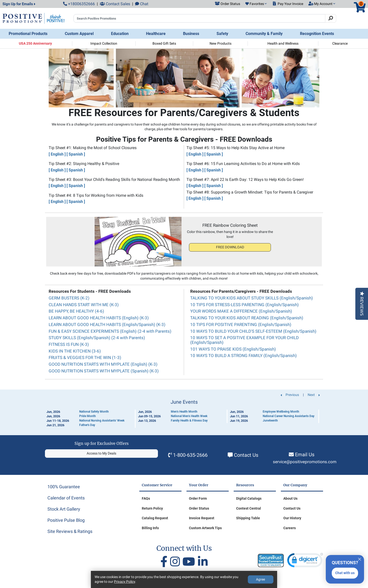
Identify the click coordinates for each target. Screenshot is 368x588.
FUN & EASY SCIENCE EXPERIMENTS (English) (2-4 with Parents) (110, 331)
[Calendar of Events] (184, 413)
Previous (290, 395)
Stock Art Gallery (64, 509)
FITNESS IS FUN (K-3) (69, 344)
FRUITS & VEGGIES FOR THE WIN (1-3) (85, 358)
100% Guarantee (64, 487)
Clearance (340, 43)
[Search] (331, 18)
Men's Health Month (184, 412)
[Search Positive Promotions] (199, 18)
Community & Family (264, 34)
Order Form (198, 498)
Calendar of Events (66, 498)
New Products (221, 43)
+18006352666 (79, 4)
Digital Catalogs (249, 498)
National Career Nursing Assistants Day (289, 416)
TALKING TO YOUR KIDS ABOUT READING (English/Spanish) (247, 318)
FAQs (146, 498)
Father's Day (87, 425)
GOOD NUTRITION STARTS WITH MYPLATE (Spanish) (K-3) (104, 371)
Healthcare (156, 34)
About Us (290, 498)
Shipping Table (248, 518)
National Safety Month (94, 412)
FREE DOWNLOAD (230, 247)
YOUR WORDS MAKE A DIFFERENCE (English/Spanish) (241, 311)
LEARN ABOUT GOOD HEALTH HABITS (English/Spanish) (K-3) (107, 325)
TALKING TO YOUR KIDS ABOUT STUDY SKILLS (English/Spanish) (252, 298)
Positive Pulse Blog (66, 520)
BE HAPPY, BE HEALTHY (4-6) (76, 311)
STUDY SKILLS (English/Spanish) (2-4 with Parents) (97, 338)
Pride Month (88, 416)
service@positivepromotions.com (305, 462)
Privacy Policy (125, 582)
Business (191, 34)
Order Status (199, 508)
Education (120, 34)
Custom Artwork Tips (205, 528)
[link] (305, 561)
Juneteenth (270, 421)
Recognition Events (317, 34)
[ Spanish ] (76, 154)
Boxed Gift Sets (164, 43)
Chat (142, 4)
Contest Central (249, 508)
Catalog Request (155, 518)
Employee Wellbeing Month (281, 412)
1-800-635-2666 (190, 455)
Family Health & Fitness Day (189, 421)
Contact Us (246, 455)
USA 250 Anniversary (35, 43)
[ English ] (57, 154)
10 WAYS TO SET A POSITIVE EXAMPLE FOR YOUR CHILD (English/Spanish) (244, 340)
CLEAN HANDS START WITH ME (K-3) (84, 305)
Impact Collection (104, 43)
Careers (290, 528)
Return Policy (152, 508)
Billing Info (150, 528)
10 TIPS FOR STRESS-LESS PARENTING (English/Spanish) (244, 305)
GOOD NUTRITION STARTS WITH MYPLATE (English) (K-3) (103, 364)
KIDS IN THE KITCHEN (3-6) (75, 351)
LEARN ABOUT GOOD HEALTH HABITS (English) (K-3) (99, 318)
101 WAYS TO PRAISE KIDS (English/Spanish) (233, 349)
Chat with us (345, 573)
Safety (222, 34)
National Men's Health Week (189, 416)
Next (314, 395)
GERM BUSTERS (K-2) (69, 298)
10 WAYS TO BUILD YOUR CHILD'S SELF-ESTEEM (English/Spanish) (253, 331)
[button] (256, 4)
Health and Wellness (283, 43)
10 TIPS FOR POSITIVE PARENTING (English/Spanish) (241, 325)
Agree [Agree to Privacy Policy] (260, 579)
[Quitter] (360, 558)
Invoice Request (202, 518)
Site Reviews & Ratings (70, 531)
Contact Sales (115, 4)
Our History (292, 518)
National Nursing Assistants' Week (102, 421)
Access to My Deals (101, 453)
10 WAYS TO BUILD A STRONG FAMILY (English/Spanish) (243, 356)
